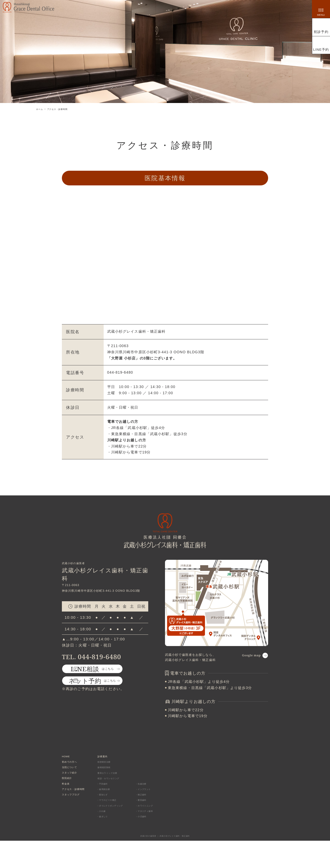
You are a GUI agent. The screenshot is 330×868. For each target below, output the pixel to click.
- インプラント (157, 804)
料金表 (67, 796)
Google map (245, 656)
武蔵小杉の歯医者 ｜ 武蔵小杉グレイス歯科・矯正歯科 (165, 863)
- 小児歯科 (154, 843)
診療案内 (115, 758)
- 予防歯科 (115, 796)
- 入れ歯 (113, 835)
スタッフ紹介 (73, 781)
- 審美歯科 (154, 820)
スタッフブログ (75, 811)
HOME (67, 758)
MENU (321, 14)
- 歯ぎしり (115, 843)
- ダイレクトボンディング (126, 827)
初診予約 (321, 32)
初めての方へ (73, 765)
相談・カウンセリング (124, 789)
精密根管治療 (117, 766)
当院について (73, 773)
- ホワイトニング (159, 827)
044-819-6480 (101, 659)
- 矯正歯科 (154, 812)
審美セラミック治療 (122, 781)
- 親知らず (115, 812)
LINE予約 (321, 50)
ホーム (41, 109)
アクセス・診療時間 (66, 109)
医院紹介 (69, 789)
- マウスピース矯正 (122, 820)
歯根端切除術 (117, 773)
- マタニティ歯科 (159, 835)
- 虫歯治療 (154, 796)
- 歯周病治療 (117, 804)
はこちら (105, 676)
